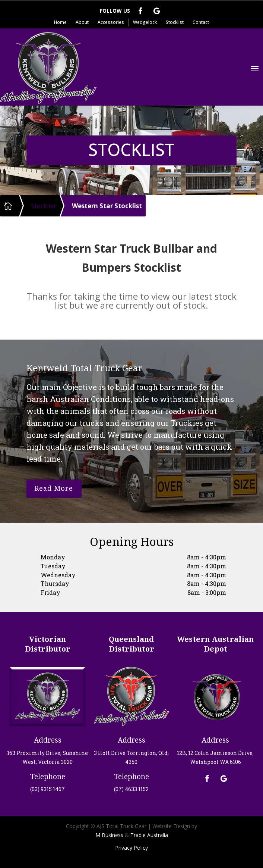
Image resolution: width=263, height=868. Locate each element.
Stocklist (175, 22)
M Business (109, 835)
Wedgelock (145, 22)
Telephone (48, 777)
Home (60, 22)
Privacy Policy (131, 848)
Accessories (111, 22)
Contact (201, 22)
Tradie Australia (149, 835)
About (82, 22)
